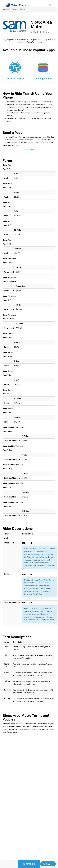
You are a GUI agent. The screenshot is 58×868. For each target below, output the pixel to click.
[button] (50, 5)
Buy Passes (29, 864)
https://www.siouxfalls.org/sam (30, 729)
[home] (17, 5)
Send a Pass (18, 137)
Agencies (6, 9)
